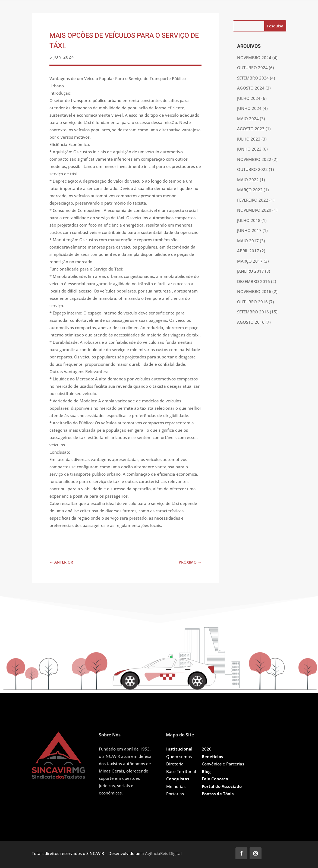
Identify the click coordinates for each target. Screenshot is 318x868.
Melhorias (176, 786)
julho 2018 (249, 220)
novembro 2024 (254, 58)
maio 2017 (248, 241)
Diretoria (175, 764)
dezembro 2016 (254, 281)
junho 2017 (249, 230)
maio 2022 (248, 180)
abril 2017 (248, 251)
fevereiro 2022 (253, 200)
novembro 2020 (254, 210)
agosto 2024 (251, 88)
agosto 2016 (251, 322)
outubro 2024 (252, 68)
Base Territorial (181, 771)
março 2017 (250, 261)
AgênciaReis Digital (163, 853)
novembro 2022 (254, 159)
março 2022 (250, 190)
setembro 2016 (253, 312)
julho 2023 (249, 139)
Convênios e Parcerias (223, 764)
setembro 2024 (253, 78)
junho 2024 (249, 108)
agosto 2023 (251, 129)
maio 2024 (248, 119)
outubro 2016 (252, 302)
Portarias (175, 794)
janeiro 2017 (251, 271)
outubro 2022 (252, 169)
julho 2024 (249, 98)
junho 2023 (249, 149)
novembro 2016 (254, 291)
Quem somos (179, 756)
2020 (207, 749)
